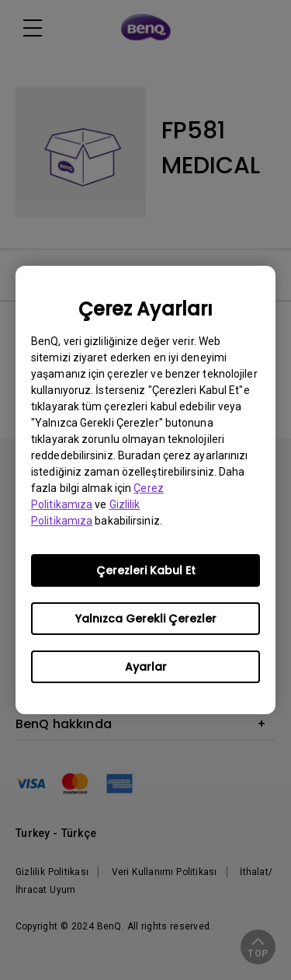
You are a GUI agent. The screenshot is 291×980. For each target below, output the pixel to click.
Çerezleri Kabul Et (146, 570)
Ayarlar (146, 667)
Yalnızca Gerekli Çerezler (146, 619)
